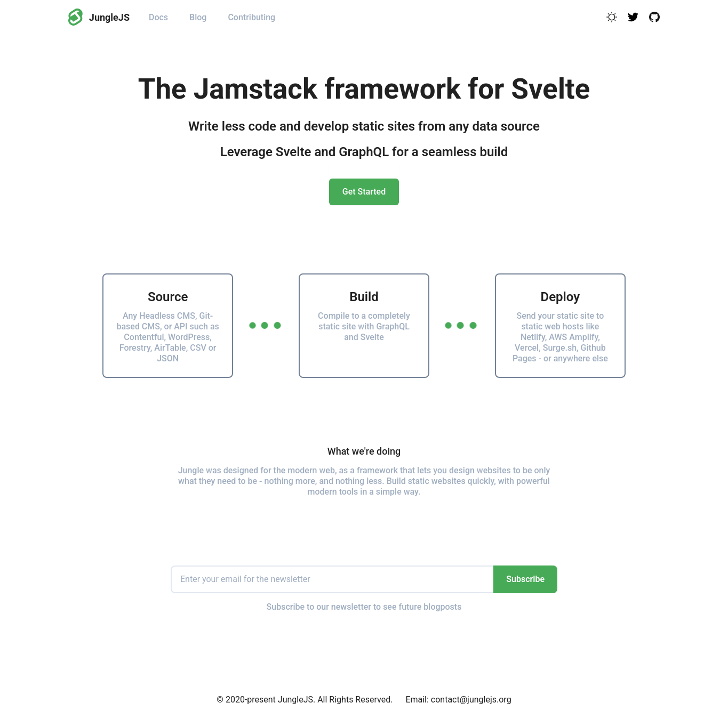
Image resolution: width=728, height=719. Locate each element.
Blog (198, 17)
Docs (158, 17)
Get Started (364, 192)
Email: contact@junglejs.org (458, 700)
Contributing (251, 17)
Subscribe (525, 579)
